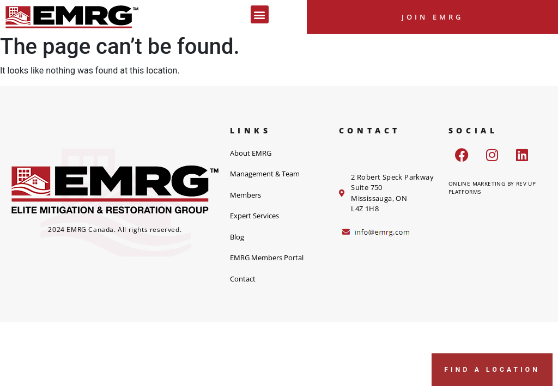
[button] (260, 14)
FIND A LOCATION (492, 370)
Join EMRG (433, 17)
